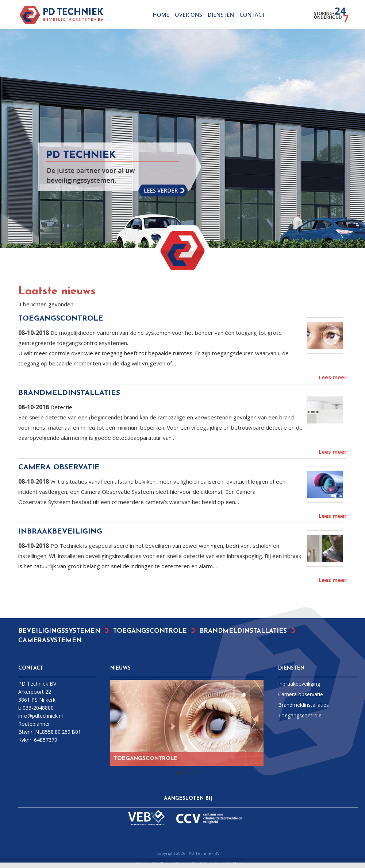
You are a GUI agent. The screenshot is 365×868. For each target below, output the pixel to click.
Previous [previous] (120, 723)
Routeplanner (34, 724)
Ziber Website (162, 863)
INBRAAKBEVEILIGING (60, 532)
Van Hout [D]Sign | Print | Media (217, 863)
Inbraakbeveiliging (299, 684)
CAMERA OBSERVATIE (59, 468)
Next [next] (254, 723)
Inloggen (141, 863)
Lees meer (333, 377)
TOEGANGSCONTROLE (61, 319)
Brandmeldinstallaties (303, 705)
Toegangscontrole (300, 715)
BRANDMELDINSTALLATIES (69, 393)
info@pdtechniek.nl (41, 716)
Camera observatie (301, 694)
